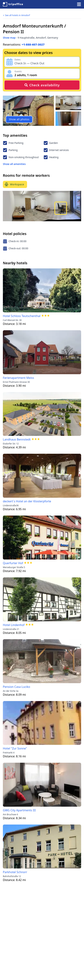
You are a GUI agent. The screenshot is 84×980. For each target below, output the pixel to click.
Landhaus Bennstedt (17, 439)
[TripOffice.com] (13, 4)
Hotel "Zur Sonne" (15, 748)
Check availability (42, 85)
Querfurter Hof (13, 563)
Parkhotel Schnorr (15, 872)
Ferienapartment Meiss (18, 378)
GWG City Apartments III (19, 810)
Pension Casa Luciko (16, 687)
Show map (9, 38)
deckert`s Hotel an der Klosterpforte (27, 501)
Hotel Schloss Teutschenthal (22, 316)
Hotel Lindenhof (14, 625)
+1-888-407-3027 (33, 44)
